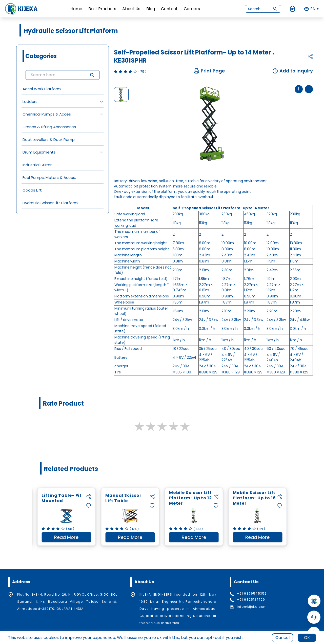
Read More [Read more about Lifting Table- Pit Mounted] (73, 538)
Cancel (282, 638)
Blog (151, 9)
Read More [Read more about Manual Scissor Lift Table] (136, 538)
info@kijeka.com (252, 607)
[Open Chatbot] (314, 617)
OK (307, 638)
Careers (192, 9)
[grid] (63, 146)
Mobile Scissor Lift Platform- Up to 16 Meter (254, 498)
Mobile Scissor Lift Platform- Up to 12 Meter (190, 498)
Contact (169, 9)
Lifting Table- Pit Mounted (62, 498)
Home (76, 9)
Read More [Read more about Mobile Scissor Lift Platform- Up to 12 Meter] (200, 538)
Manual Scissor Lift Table (123, 498)
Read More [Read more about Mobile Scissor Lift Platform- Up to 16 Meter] (264, 538)
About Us (131, 9)
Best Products (102, 9)
